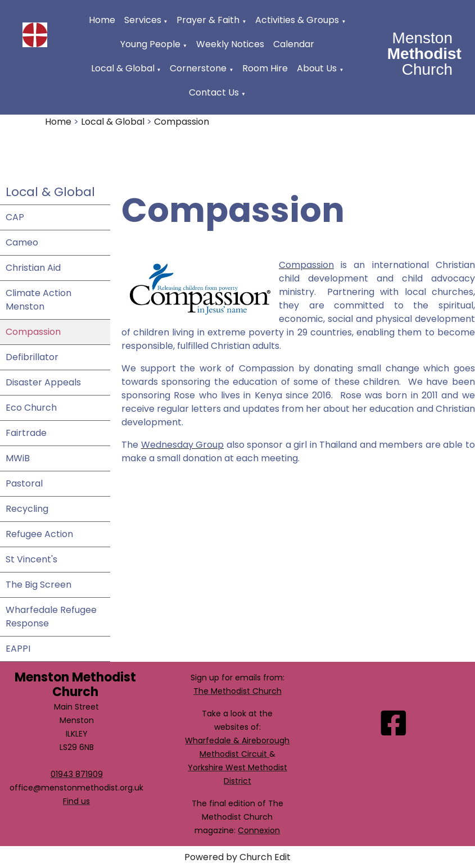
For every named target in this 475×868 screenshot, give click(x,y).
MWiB (18, 458)
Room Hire (265, 68)
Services (143, 20)
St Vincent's (31, 559)
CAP (15, 217)
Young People (150, 44)
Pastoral (24, 483)
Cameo (22, 242)
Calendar (294, 44)
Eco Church (31, 408)
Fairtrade (26, 433)
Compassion (182, 122)
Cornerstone (198, 68)
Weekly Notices (230, 44)
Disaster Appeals (43, 382)
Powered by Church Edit (237, 857)
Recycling (27, 509)
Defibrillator (32, 357)
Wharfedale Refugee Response (51, 617)
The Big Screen (39, 585)
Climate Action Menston (39, 300)
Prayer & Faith (208, 20)
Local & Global (123, 68)
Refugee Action (39, 534)
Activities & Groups (297, 20)
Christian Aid (33, 268)
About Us (317, 68)
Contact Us (214, 92)
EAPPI (18, 649)
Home (102, 20)
